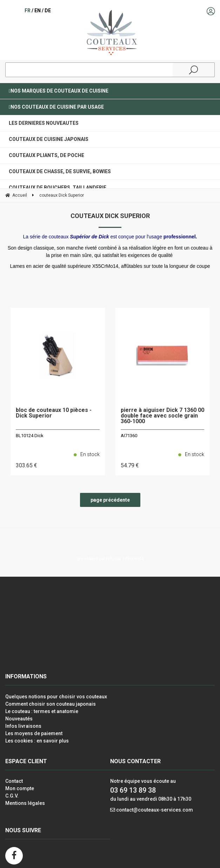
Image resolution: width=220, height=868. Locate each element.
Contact (14, 781)
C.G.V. (12, 796)
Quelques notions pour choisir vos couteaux (56, 697)
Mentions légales (25, 803)
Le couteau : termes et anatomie (42, 711)
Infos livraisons (23, 726)
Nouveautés (19, 719)
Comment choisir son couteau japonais (51, 704)
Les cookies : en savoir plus (37, 741)
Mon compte (20, 788)
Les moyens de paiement (34, 733)
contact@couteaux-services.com (155, 810)
